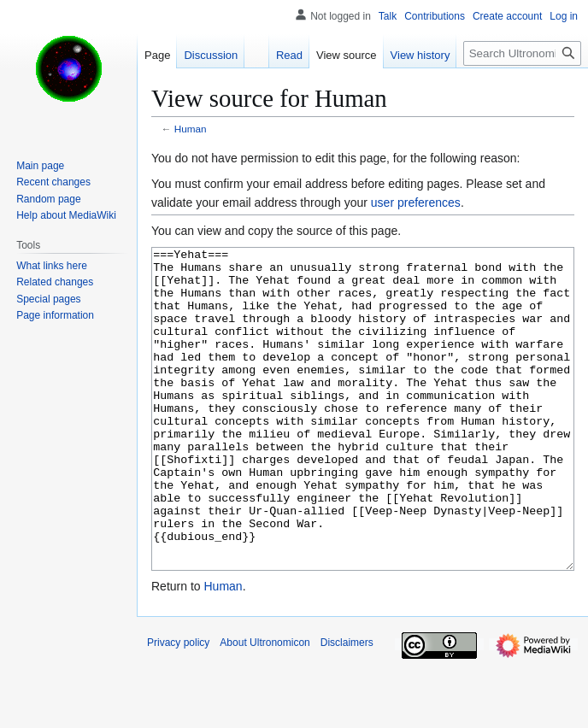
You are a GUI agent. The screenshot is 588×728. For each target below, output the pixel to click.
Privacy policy (178, 707)
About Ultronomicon (265, 707)
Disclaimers (347, 707)
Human (191, 129)
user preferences (416, 203)
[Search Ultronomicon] (522, 53)
